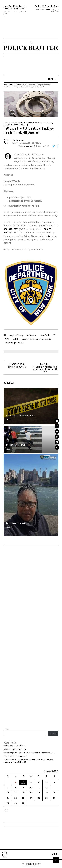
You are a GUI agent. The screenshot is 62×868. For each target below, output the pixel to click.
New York (45, 335)
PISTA (7, 232)
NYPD (15, 339)
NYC (7, 339)
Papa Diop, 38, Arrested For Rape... (47, 6)
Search (6, 729)
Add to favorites (26, 146)
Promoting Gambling (19, 125)
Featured (24, 123)
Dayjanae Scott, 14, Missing (15, 749)
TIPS (16, 229)
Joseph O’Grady (16, 335)
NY (54, 335)
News (12, 84)
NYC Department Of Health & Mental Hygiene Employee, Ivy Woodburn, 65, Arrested (45, 369)
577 (10, 229)
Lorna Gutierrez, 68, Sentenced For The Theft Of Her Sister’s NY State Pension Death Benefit (29, 761)
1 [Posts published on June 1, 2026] (16, 782)
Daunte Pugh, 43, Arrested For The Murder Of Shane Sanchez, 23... (15, 7)
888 (46, 229)
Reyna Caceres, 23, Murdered (15, 756)
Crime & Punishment (24, 84)
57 (50, 229)
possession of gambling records (36, 339)
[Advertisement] (12, 32)
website (46, 236)
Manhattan (32, 335)
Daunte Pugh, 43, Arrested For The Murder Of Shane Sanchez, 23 (30, 753)
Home (6, 84)
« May (6, 810)
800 (5, 229)
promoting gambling (14, 343)
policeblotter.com (11, 12)
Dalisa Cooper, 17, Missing (14, 746)
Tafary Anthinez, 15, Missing (17, 367)
